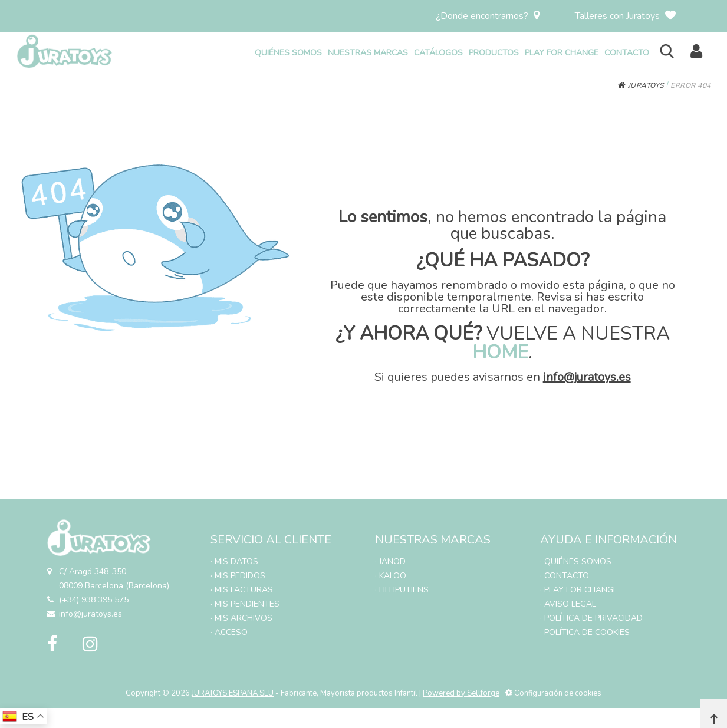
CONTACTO (627, 53)
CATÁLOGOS (438, 53)
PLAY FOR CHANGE (562, 53)
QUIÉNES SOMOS (288, 53)
